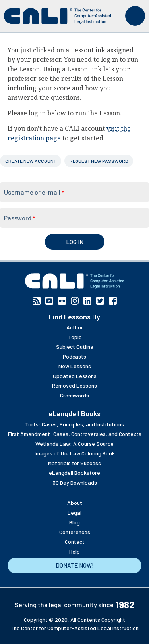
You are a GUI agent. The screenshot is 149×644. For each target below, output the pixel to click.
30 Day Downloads (75, 483)
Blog (74, 522)
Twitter (100, 301)
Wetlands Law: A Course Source (74, 444)
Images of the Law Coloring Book (75, 453)
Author (75, 327)
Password (19, 218)
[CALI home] (58, 16)
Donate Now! (75, 565)
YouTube (49, 301)
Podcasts (74, 356)
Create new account (31, 161)
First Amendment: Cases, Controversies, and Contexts (75, 434)
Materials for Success (74, 463)
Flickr (62, 301)
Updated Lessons (75, 376)
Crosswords (74, 395)
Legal (74, 513)
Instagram (75, 301)
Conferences (75, 532)
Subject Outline (75, 347)
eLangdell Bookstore (74, 473)
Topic (75, 337)
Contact (75, 542)
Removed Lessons (74, 385)
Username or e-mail (34, 192)
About (75, 503)
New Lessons (75, 366)
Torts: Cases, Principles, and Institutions (74, 424)
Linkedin (87, 301)
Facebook (113, 301)
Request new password (99, 161)
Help (74, 551)
